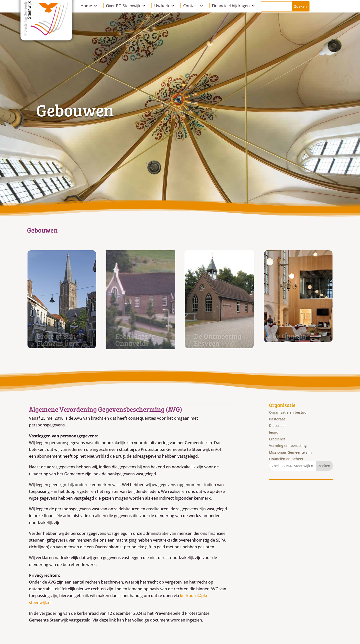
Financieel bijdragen (234, 6)
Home (89, 6)
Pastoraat (277, 419)
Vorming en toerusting (288, 446)
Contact (193, 6)
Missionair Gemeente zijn (290, 452)
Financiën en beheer (286, 459)
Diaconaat (277, 426)
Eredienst (277, 439)
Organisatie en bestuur (288, 412)
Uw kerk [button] (164, 6)
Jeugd (274, 432)
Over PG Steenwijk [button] (126, 6)
